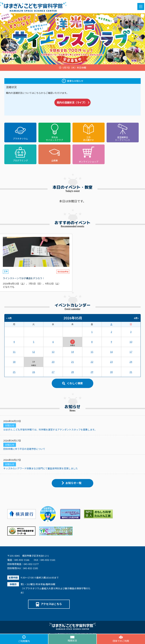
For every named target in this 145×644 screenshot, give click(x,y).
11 (14, 352)
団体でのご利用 (121, 639)
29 (92, 372)
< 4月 (9, 318)
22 (92, 362)
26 (34, 372)
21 (72, 362)
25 (14, 372)
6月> (136, 318)
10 (131, 342)
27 (53, 372)
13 (53, 352)
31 (131, 372)
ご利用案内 (24, 639)
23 (111, 362)
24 (131, 362)
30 (111, 372)
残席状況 (72, 639)
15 (92, 352)
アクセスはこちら (49, 604)
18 (14, 362)
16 (111, 352)
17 (131, 352)
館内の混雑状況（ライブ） (73, 102)
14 (72, 352)
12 (34, 352)
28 (72, 372)
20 (53, 362)
